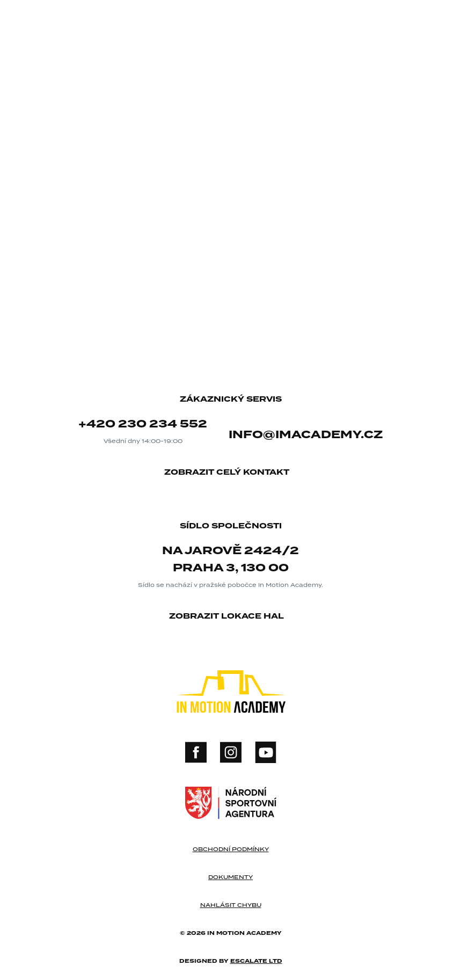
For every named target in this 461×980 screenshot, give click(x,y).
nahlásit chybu (231, 905)
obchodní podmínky (231, 849)
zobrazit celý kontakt (231, 473)
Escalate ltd (256, 961)
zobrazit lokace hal (230, 617)
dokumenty (230, 877)
